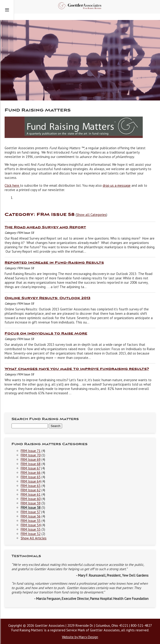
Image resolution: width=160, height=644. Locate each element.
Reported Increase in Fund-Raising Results (54, 263)
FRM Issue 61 (31, 494)
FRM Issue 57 (31, 512)
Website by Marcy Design (80, 637)
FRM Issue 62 (31, 490)
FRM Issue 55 (31, 521)
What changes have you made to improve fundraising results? (77, 369)
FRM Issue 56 (31, 516)
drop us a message (117, 185)
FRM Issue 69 (31, 459)
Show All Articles (34, 538)
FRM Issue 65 (31, 477)
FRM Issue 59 (31, 503)
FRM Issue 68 (31, 464)
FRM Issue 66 (31, 473)
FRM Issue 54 (31, 525)
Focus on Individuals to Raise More (46, 334)
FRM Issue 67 (31, 468)
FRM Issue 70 (31, 455)
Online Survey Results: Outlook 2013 (48, 298)
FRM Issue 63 (31, 486)
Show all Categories (91, 215)
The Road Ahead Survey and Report (45, 227)
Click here (12, 185)
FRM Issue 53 (31, 529)
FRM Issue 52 (31, 534)
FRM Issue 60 (31, 499)
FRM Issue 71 (31, 451)
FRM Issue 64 (31, 481)
